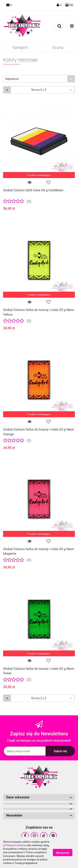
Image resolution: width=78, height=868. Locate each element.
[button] (69, 5)
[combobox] (39, 79)
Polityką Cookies (14, 845)
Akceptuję (63, 853)
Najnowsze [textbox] (12, 79)
